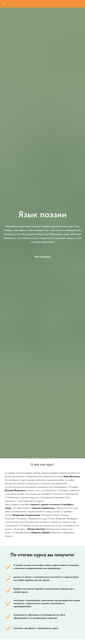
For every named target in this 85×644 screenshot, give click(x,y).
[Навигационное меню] (4, 4)
